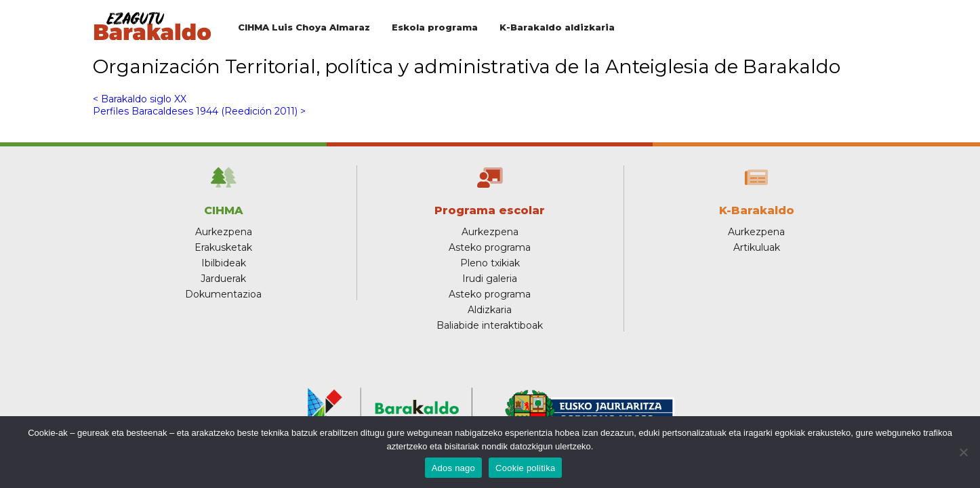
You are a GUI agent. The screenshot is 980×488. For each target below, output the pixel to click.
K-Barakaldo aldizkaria (557, 27)
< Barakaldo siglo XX (140, 99)
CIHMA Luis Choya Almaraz (304, 27)
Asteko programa (490, 247)
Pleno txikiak (490, 263)
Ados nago (453, 468)
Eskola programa (435, 27)
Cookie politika (525, 468)
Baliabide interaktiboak (490, 325)
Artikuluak (757, 247)
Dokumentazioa (223, 294)
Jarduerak (223, 279)
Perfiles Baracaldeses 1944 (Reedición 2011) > (199, 111)
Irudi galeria (490, 279)
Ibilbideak (224, 263)
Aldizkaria (490, 310)
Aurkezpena (224, 232)
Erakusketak (223, 247)
